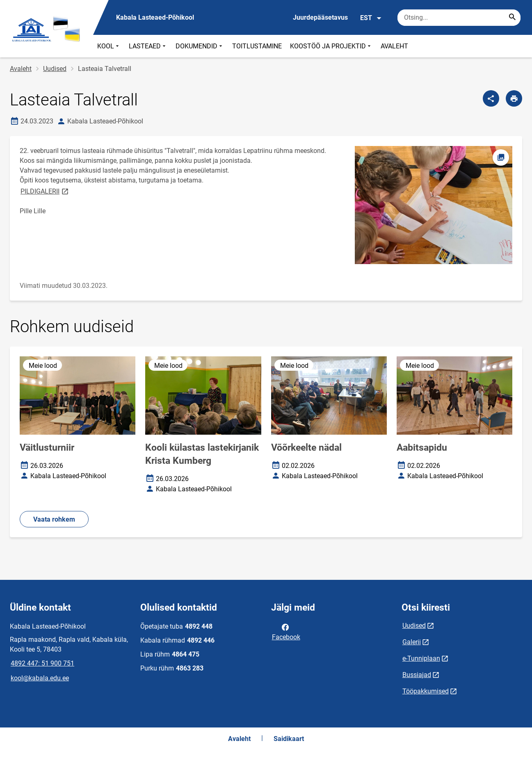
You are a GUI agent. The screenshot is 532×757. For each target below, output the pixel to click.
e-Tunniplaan (421, 658)
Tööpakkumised (426, 691)
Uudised (55, 69)
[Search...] (512, 18)
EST (371, 18)
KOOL (109, 46)
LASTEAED (148, 46)
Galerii (412, 642)
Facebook (286, 632)
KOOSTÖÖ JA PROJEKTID (331, 46)
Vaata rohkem (54, 519)
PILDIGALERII (45, 191)
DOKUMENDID (200, 46)
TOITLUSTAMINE (257, 46)
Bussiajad (417, 675)
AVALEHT (394, 46)
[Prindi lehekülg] (514, 98)
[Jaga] (491, 98)
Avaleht (21, 69)
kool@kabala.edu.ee (40, 678)
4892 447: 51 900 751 (42, 663)
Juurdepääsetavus (320, 17)
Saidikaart (289, 739)
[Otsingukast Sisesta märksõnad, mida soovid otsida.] (459, 18)
